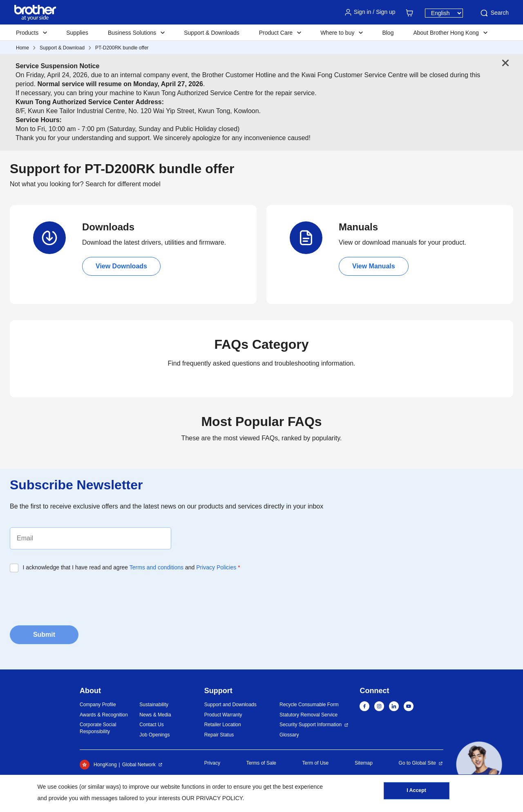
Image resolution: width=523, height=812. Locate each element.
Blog (388, 33)
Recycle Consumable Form (309, 705)
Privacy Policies (216, 567)
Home (22, 48)
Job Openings (154, 735)
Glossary (289, 735)
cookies (68, 787)
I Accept (416, 792)
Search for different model (123, 184)
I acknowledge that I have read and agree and (132, 567)
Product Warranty (223, 715)
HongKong (98, 765)
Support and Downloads (230, 705)
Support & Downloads (211, 33)
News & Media (155, 715)
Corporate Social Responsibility (98, 728)
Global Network (139, 765)
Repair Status (219, 735)
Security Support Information (311, 725)
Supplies (77, 33)
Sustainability (154, 705)
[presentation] (72, 596)
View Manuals (374, 266)
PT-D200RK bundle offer (122, 48)
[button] (479, 764)
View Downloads (121, 266)
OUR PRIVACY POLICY (212, 798)
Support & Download (62, 48)
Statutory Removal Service (308, 715)
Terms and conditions (156, 567)
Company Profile (98, 705)
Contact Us (151, 725)
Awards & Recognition (104, 715)
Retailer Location (223, 725)
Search (494, 13)
